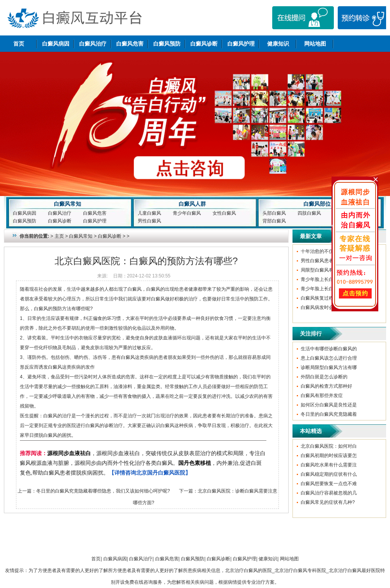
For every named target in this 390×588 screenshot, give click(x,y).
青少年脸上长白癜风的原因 (329, 279)
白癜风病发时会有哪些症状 (329, 307)
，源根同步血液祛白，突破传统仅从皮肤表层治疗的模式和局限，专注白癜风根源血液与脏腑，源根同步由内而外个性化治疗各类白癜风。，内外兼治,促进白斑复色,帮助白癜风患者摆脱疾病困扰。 (143, 463)
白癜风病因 (56, 44)
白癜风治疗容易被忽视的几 (329, 493)
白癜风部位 (317, 204)
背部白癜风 (274, 221)
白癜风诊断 (204, 44)
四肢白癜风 (309, 213)
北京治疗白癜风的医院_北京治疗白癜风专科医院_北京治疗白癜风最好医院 (302, 570)
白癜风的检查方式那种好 (326, 386)
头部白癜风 (274, 213)
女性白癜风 (224, 213)
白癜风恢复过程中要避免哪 (329, 298)
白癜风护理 (241, 44)
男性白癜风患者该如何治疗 (329, 261)
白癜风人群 (192, 204)
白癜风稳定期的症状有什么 (329, 474)
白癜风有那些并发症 (322, 396)
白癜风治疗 (93, 44)
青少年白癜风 (187, 213)
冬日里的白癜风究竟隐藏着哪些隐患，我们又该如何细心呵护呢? (103, 491)
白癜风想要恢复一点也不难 (329, 484)
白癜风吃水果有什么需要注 (329, 465)
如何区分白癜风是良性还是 (329, 405)
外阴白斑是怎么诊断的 (324, 377)
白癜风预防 (167, 44)
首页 (19, 44)
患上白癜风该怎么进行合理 (329, 358)
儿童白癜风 (149, 213)
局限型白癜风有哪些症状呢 (329, 270)
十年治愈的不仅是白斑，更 (329, 251)
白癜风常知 (67, 204)
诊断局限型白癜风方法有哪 (329, 367)
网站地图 (315, 44)
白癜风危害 (130, 44)
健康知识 (278, 44)
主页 (59, 236)
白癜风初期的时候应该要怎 (329, 456)
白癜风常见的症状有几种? (328, 502)
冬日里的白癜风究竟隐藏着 (329, 414)
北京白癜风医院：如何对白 (329, 446)
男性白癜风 (149, 221)
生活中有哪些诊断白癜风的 (329, 349)
